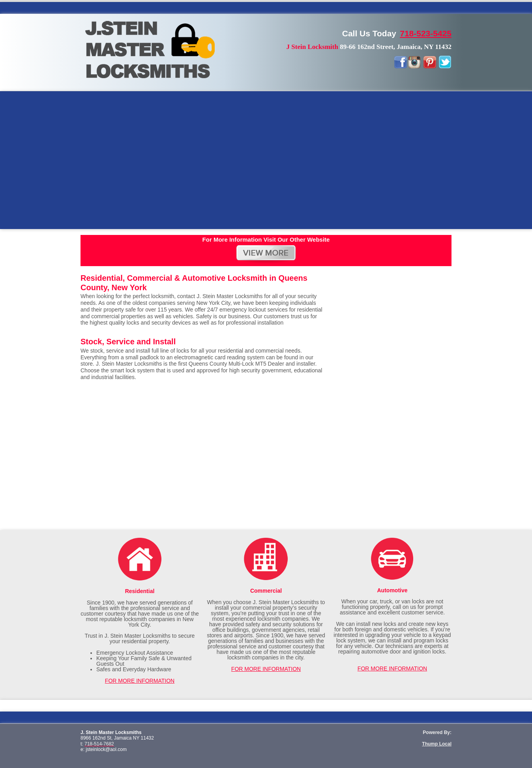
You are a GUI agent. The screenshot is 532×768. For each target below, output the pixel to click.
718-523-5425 (426, 33)
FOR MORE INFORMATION (140, 681)
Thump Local (437, 744)
